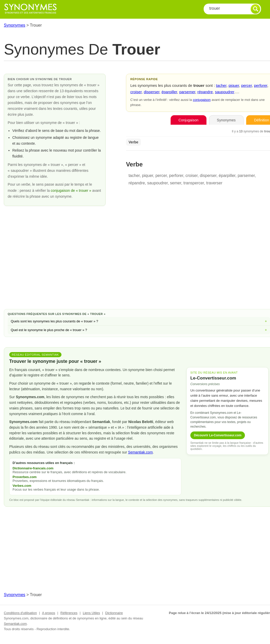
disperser (152, 92)
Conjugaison (189, 120)
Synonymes (15, 25)
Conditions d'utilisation (20, 613)
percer (246, 85)
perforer (261, 85)
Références (69, 613)
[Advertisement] (139, 264)
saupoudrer (225, 92)
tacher (221, 85)
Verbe (133, 142)
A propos (49, 613)
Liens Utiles (91, 613)
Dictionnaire (114, 613)
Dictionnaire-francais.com (33, 468)
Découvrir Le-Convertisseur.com (218, 435)
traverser (214, 183)
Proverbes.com (25, 477)
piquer (234, 85)
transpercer (194, 183)
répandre (205, 92)
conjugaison (202, 100)
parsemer (187, 92)
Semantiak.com (140, 452)
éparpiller (169, 92)
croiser (136, 92)
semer (176, 183)
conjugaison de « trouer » (71, 191)
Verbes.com (22, 486)
